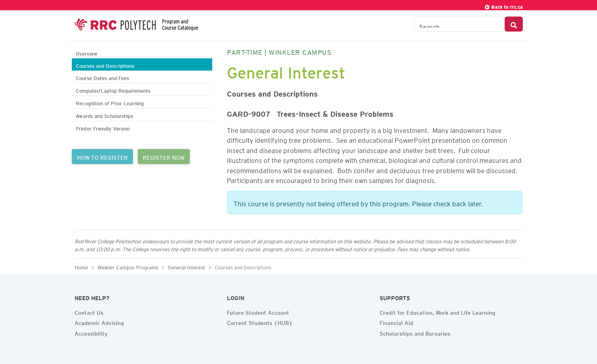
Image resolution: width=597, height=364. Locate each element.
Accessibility (91, 332)
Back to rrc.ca (503, 6)
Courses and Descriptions (105, 65)
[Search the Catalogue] (459, 24)
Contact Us (89, 312)
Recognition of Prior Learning (110, 102)
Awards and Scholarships (104, 115)
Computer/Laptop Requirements (113, 90)
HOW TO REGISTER (102, 157)
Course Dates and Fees (102, 77)
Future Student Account (258, 312)
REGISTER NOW (164, 157)
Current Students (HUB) (260, 322)
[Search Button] (514, 24)
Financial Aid (396, 322)
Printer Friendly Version (103, 128)
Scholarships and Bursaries (415, 332)
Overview (87, 53)
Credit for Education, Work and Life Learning (437, 312)
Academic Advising (99, 322)
